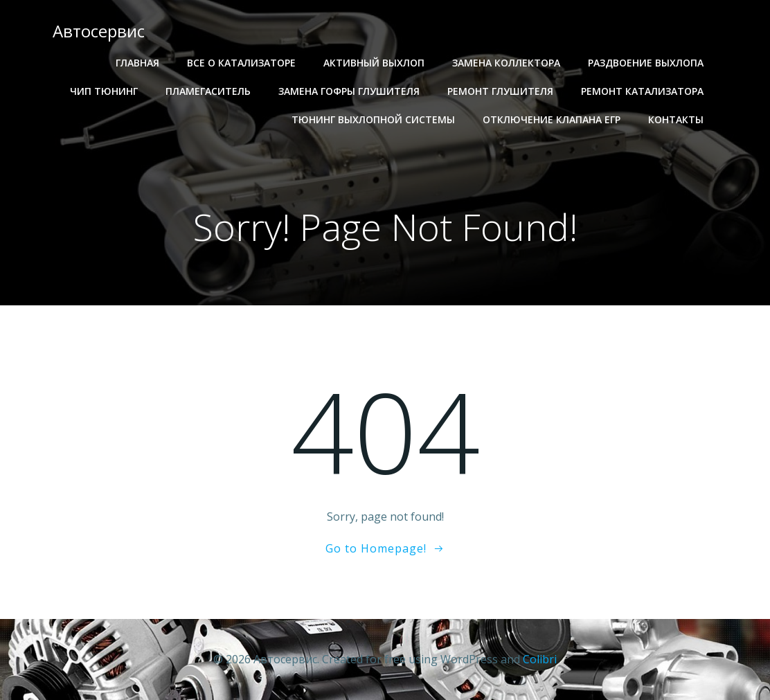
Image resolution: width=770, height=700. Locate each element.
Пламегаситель (208, 91)
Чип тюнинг (104, 91)
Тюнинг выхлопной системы (373, 119)
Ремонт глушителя (500, 91)
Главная (137, 63)
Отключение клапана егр (552, 119)
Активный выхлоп (374, 63)
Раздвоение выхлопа (646, 63)
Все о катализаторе (241, 63)
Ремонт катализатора (642, 91)
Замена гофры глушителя (349, 91)
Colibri (540, 659)
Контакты (676, 119)
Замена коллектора (506, 63)
